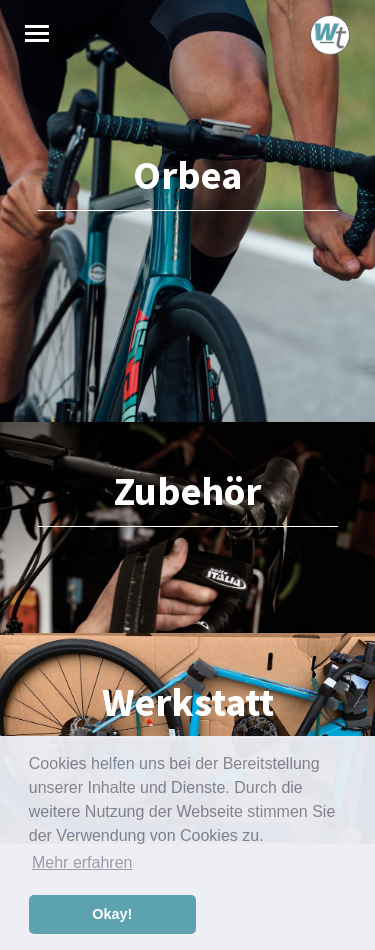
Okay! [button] (112, 914)
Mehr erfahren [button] (82, 862)
